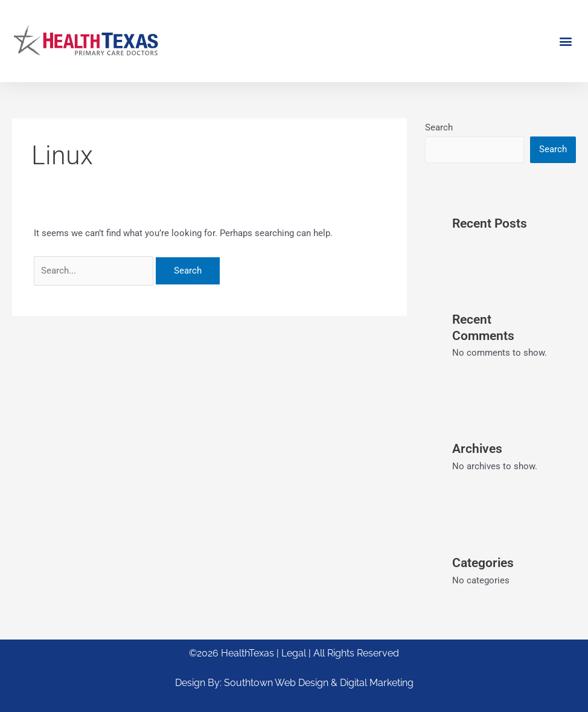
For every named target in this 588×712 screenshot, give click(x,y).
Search (439, 127)
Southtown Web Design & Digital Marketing (319, 683)
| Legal (292, 653)
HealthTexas (248, 653)
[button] (566, 41)
